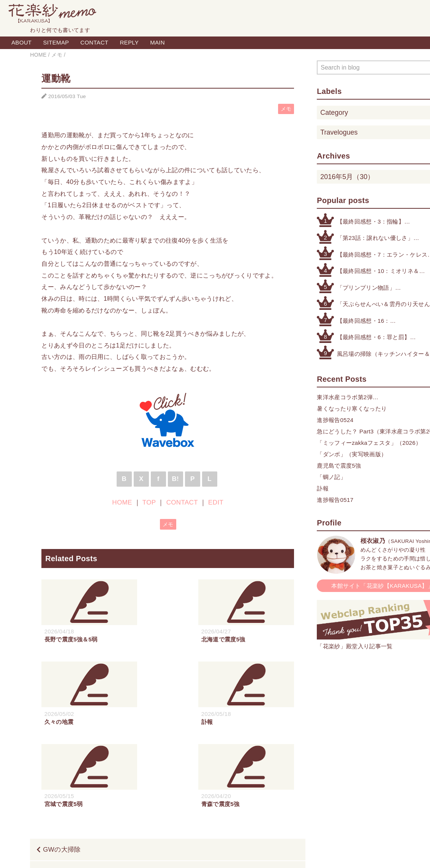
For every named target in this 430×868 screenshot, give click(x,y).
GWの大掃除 (62, 767)
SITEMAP (56, 42)
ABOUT (21, 42)
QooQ (251, 854)
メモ (286, 109)
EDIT (216, 502)
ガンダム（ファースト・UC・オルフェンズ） (225, 790)
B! (175, 479)
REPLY (129, 42)
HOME (122, 502)
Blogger (206, 854)
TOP (149, 502)
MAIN (157, 42)
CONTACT (95, 42)
